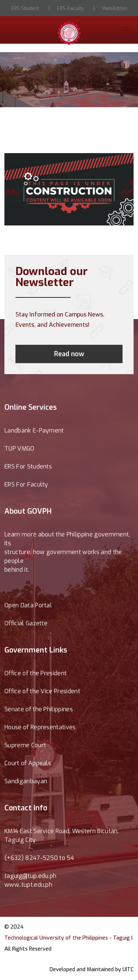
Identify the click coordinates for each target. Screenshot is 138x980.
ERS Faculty (70, 8)
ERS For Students (28, 467)
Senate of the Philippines (39, 709)
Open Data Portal (28, 605)
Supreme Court (25, 745)
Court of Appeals (28, 763)
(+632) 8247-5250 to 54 (39, 858)
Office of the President (36, 673)
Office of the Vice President (42, 691)
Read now (69, 354)
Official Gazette (26, 623)
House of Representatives (40, 727)
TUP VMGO (20, 449)
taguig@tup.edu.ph (30, 876)
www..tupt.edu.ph (28, 885)
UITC (128, 970)
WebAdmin (115, 8)
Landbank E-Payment (34, 431)
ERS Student (25, 8)
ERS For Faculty (26, 484)
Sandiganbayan (26, 781)
